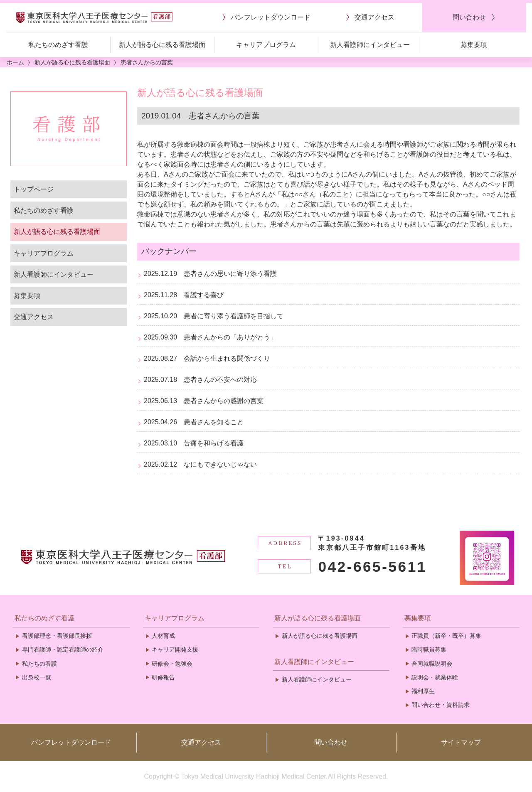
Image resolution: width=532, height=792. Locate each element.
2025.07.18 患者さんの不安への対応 (200, 380)
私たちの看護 (39, 664)
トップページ (34, 189)
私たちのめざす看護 (44, 210)
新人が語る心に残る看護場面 (57, 232)
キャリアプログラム (44, 253)
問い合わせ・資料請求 (441, 705)
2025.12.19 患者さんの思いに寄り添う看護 (210, 274)
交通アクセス (34, 317)
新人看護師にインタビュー (54, 274)
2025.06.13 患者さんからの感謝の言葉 (204, 401)
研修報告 (163, 677)
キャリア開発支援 (175, 649)
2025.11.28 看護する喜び (184, 295)
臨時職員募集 (429, 649)
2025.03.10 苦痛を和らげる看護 (194, 443)
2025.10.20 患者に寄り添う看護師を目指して (214, 316)
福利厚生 (423, 691)
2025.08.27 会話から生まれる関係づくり (207, 358)
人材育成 (163, 636)
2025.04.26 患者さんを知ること (194, 422)
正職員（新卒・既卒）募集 (446, 636)
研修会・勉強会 (172, 664)
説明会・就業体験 (435, 677)
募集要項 (27, 296)
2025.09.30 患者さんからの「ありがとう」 (210, 337)
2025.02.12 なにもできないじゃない (200, 464)
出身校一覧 (37, 677)
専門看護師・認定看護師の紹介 (63, 649)
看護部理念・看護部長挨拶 (57, 636)
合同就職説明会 (432, 664)
